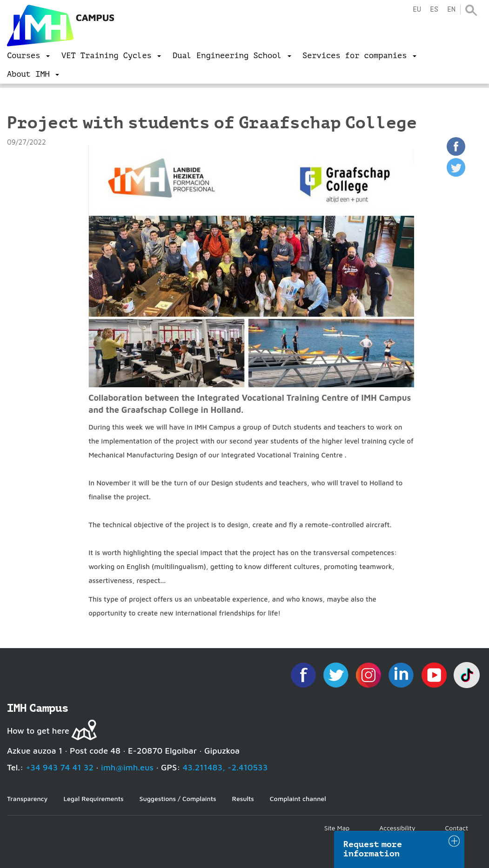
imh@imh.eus (127, 767)
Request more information (373, 849)
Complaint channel (298, 798)
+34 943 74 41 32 (60, 767)
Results (243, 798)
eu (417, 10)
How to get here (38, 731)
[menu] (28, 56)
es (434, 10)
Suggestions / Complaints (178, 798)
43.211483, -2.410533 (225, 767)
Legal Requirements (93, 798)
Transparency (27, 798)
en (451, 10)
